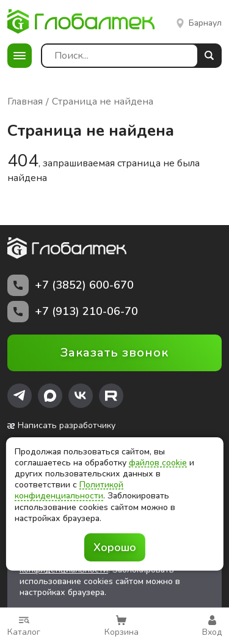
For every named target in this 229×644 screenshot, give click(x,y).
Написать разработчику (61, 426)
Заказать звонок (114, 353)
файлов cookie (158, 463)
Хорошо (115, 547)
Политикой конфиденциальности (69, 490)
